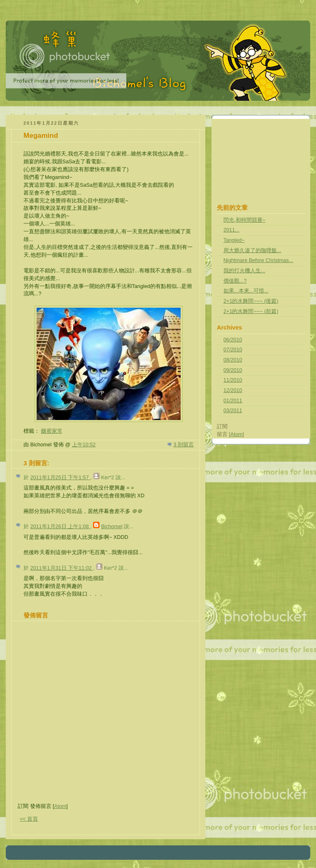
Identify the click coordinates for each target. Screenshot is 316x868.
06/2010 (233, 340)
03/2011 (233, 411)
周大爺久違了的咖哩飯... (252, 251)
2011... (231, 230)
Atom (60, 806)
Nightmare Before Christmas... (258, 260)
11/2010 (233, 380)
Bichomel (112, 527)
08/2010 (233, 360)
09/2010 (233, 370)
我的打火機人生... (244, 271)
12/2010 (233, 390)
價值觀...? (235, 281)
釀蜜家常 (52, 431)
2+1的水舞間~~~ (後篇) (251, 301)
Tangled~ (234, 240)
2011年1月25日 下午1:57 (60, 478)
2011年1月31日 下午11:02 (62, 568)
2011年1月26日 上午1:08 (60, 527)
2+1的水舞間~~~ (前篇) (251, 311)
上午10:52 (84, 445)
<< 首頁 (29, 819)
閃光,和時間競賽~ (244, 220)
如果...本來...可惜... (246, 291)
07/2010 (233, 350)
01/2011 (233, 401)
